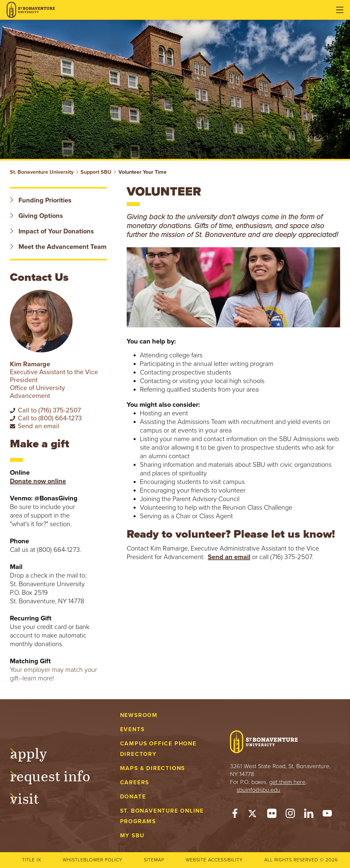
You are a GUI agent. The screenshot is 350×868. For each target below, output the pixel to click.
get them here (287, 782)
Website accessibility (214, 860)
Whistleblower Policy (93, 860)
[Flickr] (272, 815)
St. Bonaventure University (42, 172)
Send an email (229, 557)
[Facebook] (235, 815)
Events (132, 729)
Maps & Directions (153, 768)
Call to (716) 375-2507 (49, 410)
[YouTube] (327, 815)
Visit (31, 797)
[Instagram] (290, 815)
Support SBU (96, 172)
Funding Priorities (41, 200)
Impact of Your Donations (52, 231)
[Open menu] (340, 10)
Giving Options (36, 216)
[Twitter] (253, 815)
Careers (135, 782)
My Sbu (132, 836)
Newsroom (139, 715)
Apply (35, 752)
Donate (133, 797)
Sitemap (154, 860)
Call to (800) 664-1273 (50, 418)
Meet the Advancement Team (58, 247)
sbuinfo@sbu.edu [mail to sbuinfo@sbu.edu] (258, 790)
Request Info (57, 775)
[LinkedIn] (309, 815)
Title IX (32, 860)
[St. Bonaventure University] (31, 10)
